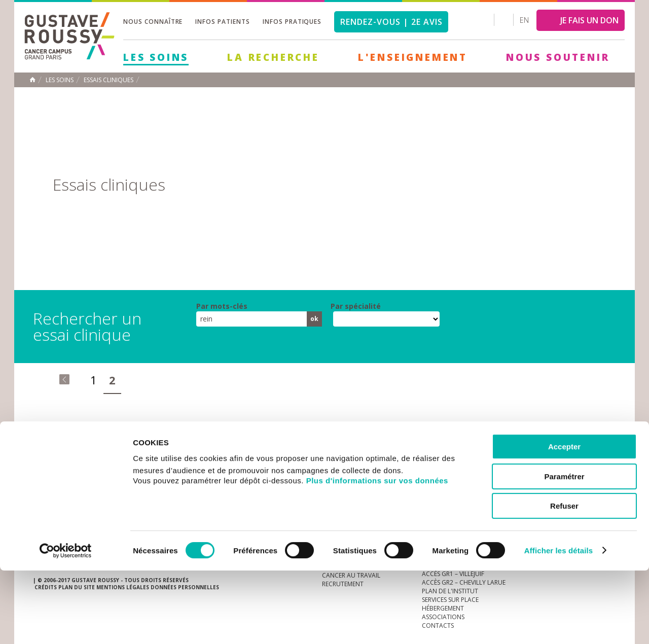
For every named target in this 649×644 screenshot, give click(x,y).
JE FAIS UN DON (589, 20)
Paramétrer (564, 550)
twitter (592, 455)
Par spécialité (356, 306)
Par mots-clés (222, 306)
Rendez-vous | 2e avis (391, 22)
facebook (608, 455)
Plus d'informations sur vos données (377, 554)
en (524, 20)
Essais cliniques (109, 80)
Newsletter (510, 460)
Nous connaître (153, 22)
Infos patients (222, 22)
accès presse (129, 455)
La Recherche (273, 57)
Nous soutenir (558, 57)
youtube (561, 455)
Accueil (32, 80)
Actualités (64, 455)
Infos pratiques (292, 22)
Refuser (564, 579)
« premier (64, 379)
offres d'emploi (202, 455)
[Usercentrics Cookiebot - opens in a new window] (66, 624)
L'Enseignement (413, 57)
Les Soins (156, 57)
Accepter (564, 520)
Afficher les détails (558, 624)
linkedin (576, 455)
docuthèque (276, 455)
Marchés (337, 455)
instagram (545, 455)
